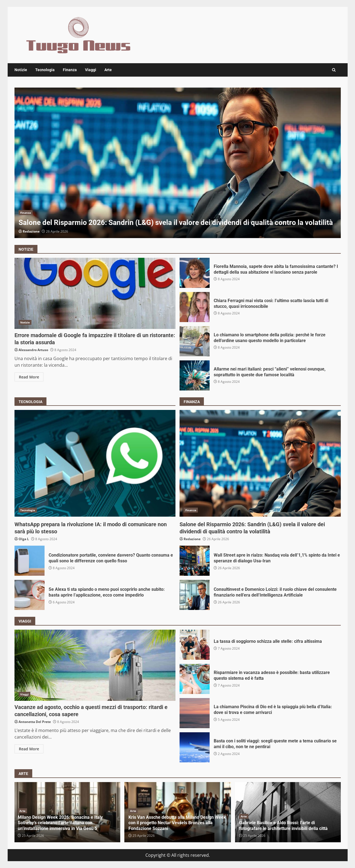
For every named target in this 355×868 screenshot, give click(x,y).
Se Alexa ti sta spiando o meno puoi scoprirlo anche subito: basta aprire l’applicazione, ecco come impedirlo (30, 595)
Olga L (24, 539)
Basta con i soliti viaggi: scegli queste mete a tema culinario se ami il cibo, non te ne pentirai (195, 747)
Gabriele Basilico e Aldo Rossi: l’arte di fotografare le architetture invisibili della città (283, 826)
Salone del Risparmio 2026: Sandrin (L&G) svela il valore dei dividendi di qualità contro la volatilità (178, 163)
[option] (178, 163)
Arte (108, 70)
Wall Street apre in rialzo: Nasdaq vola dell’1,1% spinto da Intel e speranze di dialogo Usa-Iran (195, 561)
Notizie (21, 70)
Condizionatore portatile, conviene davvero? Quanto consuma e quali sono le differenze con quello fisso (30, 561)
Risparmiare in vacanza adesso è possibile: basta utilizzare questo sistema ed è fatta (195, 679)
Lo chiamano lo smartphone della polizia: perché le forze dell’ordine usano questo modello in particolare (195, 341)
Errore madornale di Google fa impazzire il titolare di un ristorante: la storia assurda (95, 293)
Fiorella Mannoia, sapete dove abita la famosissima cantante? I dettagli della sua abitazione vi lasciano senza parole (195, 273)
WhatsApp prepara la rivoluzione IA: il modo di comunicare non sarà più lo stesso (95, 463)
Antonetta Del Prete (35, 722)
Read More (29, 377)
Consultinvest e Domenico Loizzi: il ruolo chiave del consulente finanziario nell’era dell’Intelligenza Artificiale (195, 595)
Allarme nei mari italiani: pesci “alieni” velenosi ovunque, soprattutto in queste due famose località (195, 375)
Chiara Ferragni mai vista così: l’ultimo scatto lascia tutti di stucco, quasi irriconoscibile (195, 307)
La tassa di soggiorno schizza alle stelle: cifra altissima (195, 645)
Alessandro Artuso (33, 350)
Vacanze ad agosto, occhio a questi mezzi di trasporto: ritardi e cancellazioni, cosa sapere (95, 665)
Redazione (31, 231)
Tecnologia (45, 70)
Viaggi (91, 70)
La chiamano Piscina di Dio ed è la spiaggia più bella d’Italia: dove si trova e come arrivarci (195, 713)
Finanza (70, 70)
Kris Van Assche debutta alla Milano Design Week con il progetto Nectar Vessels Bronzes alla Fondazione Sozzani (177, 823)
